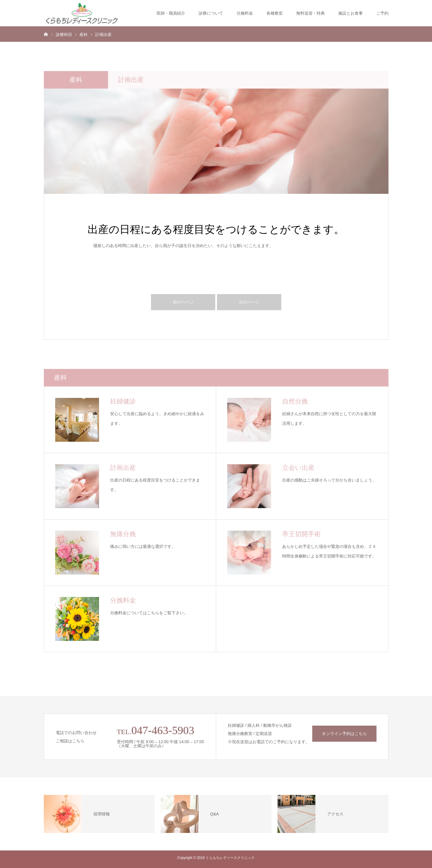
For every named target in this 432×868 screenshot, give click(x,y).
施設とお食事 (351, 13)
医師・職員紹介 (171, 13)
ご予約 (382, 13)
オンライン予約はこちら (344, 734)
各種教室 (275, 13)
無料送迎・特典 (310, 13)
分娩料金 (245, 13)
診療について (211, 13)
